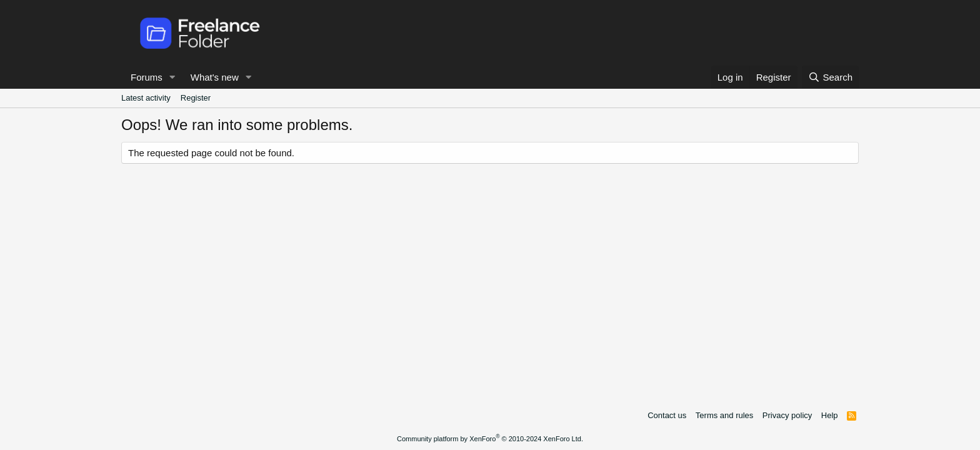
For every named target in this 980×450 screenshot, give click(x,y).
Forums (147, 77)
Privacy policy (787, 415)
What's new (215, 77)
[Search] (830, 77)
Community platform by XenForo (490, 439)
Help (830, 415)
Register (196, 98)
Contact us (667, 415)
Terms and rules (724, 415)
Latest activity (146, 98)
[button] (172, 77)
